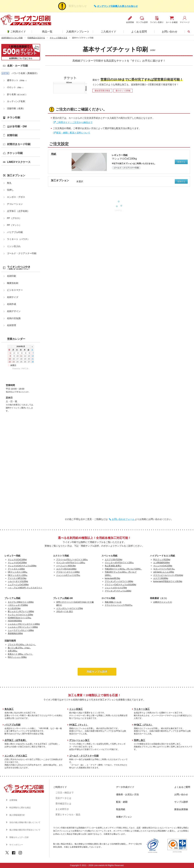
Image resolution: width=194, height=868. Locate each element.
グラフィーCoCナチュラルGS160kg (120, 585)
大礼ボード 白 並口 (65, 611)
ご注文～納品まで (65, 793)
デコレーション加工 (79, 740)
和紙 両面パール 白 (113, 602)
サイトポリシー (16, 845)
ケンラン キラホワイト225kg (20, 615)
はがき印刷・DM (17, 126)
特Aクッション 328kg (17, 657)
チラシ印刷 (14, 118)
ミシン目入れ (14, 246)
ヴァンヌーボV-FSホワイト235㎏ (119, 563)
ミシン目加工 (76, 709)
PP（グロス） (14, 218)
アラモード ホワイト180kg (68, 572)
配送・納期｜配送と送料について (73, 133)
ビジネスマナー (15, 290)
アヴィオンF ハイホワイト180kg (119, 581)
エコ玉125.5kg (14, 608)
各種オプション (124, 817)
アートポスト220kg (16, 569)
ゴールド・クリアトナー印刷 (22, 253)
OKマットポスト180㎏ (18, 572)
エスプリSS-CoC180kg (66, 569)
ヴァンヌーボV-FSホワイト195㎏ (71, 563)
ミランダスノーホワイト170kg (70, 608)
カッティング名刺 (16, 101)
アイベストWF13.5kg (17, 578)
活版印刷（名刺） (16, 108)
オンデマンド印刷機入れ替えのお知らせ (117, 6)
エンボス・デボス (16, 197)
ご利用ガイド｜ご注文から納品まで (74, 122)
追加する (181, 181)
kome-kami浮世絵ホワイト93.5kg (168, 581)
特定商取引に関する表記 (20, 808)
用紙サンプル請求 (97, 672)
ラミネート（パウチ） (18, 239)
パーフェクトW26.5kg (66, 566)
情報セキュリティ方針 (19, 837)
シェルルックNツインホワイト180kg (24, 624)
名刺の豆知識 (14, 318)
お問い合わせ (170, 32)
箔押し (10, 190)
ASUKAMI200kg (15, 621)
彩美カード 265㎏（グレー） (20, 654)
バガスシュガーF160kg (18, 605)
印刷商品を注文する (36, 38)
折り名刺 (17, 94)
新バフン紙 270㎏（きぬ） (19, 648)
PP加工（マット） (79, 725)
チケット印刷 (15, 153)
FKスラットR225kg (162, 560)
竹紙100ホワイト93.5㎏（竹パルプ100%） (123, 569)
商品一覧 (47, 32)
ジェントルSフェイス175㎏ (68, 575)
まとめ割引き (62, 809)
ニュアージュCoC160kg (18, 585)
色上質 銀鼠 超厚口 (113, 566)
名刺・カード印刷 (17, 66)
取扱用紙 (121, 809)
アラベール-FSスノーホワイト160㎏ (72, 560)
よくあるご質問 (182, 787)
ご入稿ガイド (108, 32)
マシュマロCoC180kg (17, 560)
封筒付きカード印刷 (19, 144)
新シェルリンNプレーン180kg (21, 611)
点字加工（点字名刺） (18, 211)
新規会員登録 (181, 809)
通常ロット (17, 80)
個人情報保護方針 (17, 815)
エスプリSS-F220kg (113, 560)
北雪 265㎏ (13, 651)
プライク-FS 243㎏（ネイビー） (22, 645)
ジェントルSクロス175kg (116, 588)
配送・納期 (122, 802)
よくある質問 (139, 32)
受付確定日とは (63, 804)
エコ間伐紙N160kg (161, 563)
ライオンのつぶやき (19, 268)
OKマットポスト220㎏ (18, 575)
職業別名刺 (13, 283)
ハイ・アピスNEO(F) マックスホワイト (25, 588)
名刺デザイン (14, 311)
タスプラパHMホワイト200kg (21, 602)
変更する (181, 162)
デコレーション (15, 204)
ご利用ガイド (17, 32)
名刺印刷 (11, 276)
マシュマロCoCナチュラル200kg (22, 566)
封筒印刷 (12, 135)
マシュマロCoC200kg (17, 563)
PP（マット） (14, 225)
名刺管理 (11, 325)
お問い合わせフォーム (123, 519)
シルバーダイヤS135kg (18, 581)
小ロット (16, 87)
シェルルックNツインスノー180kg (23, 627)
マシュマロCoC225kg (163, 566)
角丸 (9, 183)
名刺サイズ (13, 297)
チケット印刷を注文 (59, 38)
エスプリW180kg (161, 578)
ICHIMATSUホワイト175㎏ (19, 618)
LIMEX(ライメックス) (163, 602)
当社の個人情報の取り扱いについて (25, 822)
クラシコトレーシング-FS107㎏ (119, 605)
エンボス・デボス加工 (16, 756)
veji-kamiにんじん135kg (164, 572)
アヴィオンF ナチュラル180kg (118, 591)
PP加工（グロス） (143, 725)
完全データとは (63, 798)
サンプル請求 (181, 802)
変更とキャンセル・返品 (68, 815)
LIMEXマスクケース (19, 162)
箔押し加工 (140, 740)
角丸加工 (9, 709)
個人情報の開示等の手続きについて (25, 830)
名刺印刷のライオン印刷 (12, 38)
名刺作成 (11, 304)
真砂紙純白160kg (15, 633)
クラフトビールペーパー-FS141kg (168, 575)
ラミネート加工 (142, 709)
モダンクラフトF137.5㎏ (164, 569)
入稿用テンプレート (78, 32)
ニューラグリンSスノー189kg (21, 630)
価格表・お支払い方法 (127, 794)
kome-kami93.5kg (112, 578)
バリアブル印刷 (15, 232)
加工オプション (16, 175)
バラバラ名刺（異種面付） (25, 73)
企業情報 (13, 800)
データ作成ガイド (125, 787)
